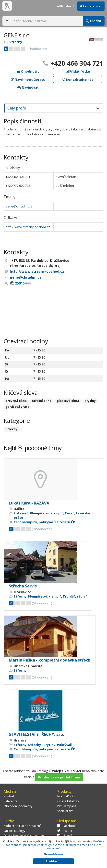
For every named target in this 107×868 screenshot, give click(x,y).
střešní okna (42, 401)
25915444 (23, 283)
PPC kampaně (67, 806)
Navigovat (28, 87)
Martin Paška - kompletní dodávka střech (50, 660)
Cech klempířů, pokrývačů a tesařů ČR (44, 522)
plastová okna (68, 401)
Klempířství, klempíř (47, 513)
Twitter (65, 831)
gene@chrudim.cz (19, 206)
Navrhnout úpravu (28, 79)
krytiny (90, 401)
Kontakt (9, 796)
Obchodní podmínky (18, 806)
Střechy (16, 42)
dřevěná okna (16, 401)
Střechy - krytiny (42, 745)
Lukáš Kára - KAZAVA (29, 503)
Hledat (94, 21)
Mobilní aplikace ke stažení (22, 826)
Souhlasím (53, 861)
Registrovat (91, 6)
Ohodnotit (28, 71)
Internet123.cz (67, 796)
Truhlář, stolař (75, 596)
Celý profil (17, 108)
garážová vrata (18, 407)
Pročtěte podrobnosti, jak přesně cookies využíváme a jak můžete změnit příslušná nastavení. (55, 845)
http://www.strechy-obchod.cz (28, 227)
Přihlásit (65, 6)
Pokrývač (21, 513)
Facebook (67, 826)
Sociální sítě (65, 811)
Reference (11, 801)
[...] (47, 21)
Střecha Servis (23, 586)
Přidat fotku (78, 71)
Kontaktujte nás (78, 79)
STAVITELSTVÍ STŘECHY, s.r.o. (37, 734)
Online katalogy (68, 801)
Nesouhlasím (53, 854)
